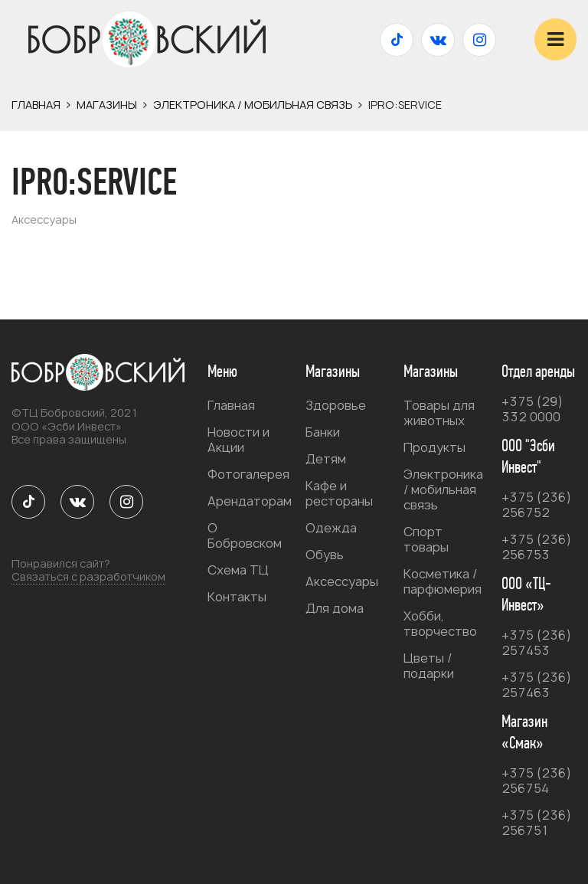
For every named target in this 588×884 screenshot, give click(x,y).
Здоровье (336, 405)
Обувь (325, 555)
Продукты (434, 447)
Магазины (107, 105)
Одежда (331, 528)
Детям (326, 459)
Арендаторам (250, 501)
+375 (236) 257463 (536, 685)
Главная (36, 105)
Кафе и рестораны (339, 493)
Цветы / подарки (429, 666)
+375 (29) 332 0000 (532, 409)
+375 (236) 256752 (536, 505)
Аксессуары (342, 581)
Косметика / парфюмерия (443, 581)
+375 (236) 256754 (536, 781)
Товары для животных (439, 413)
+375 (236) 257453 (536, 643)
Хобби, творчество (440, 624)
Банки (323, 432)
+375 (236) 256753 (536, 547)
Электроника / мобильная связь (253, 105)
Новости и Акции (238, 440)
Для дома (335, 608)
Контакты (237, 597)
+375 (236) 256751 (536, 823)
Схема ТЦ (238, 570)
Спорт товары (426, 539)
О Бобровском (245, 535)
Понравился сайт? (88, 571)
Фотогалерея (248, 474)
